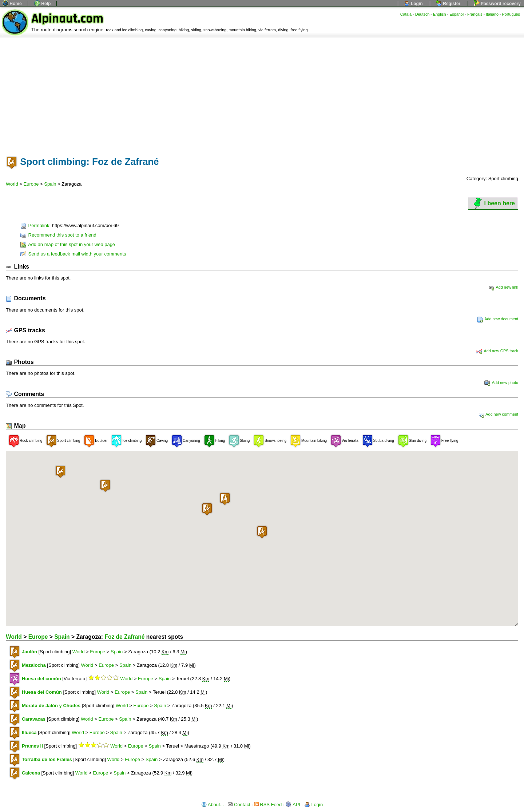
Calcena (31, 773)
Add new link (503, 287)
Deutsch (422, 14)
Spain (50, 184)
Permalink (35, 225)
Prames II (32, 746)
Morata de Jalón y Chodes (51, 706)
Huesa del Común (42, 692)
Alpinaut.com (67, 19)
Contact (239, 805)
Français (475, 14)
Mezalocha (34, 665)
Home (12, 4)
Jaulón (29, 652)
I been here (493, 203)
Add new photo (501, 383)
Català (406, 14)
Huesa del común (41, 679)
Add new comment (498, 414)
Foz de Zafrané (124, 637)
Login (413, 4)
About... (213, 805)
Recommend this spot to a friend (58, 235)
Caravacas (34, 719)
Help (42, 4)
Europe (31, 184)
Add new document (498, 319)
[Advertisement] (262, 92)
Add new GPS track (497, 351)
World (12, 184)
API (293, 805)
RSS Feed (268, 805)
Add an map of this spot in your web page (68, 244)
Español (456, 14)
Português (511, 14)
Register (448, 4)
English (440, 14)
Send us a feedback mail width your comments (73, 254)
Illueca (29, 732)
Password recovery (497, 4)
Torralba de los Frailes (47, 759)
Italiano (492, 14)
